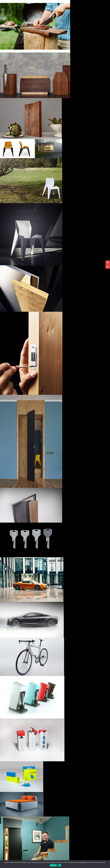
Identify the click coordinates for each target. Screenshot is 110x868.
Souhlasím (53, 865)
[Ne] (108, 864)
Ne (60, 865)
